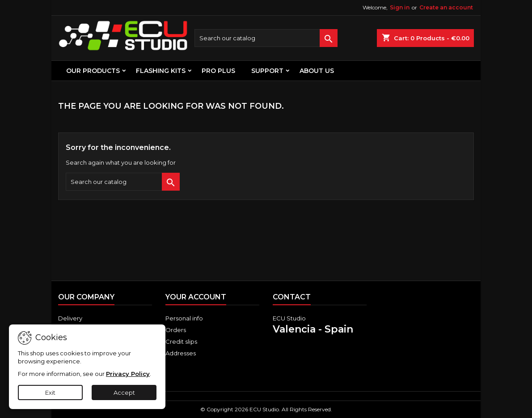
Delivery (70, 318)
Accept (124, 392)
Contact (292, 297)
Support (267, 71)
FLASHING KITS (161, 71)
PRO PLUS (218, 71)
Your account (196, 297)
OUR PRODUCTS (93, 71)
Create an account (446, 7)
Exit (50, 392)
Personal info (184, 318)
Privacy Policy (128, 374)
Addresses (181, 353)
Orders (176, 330)
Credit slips (181, 341)
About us (317, 71)
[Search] (266, 38)
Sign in (400, 7)
